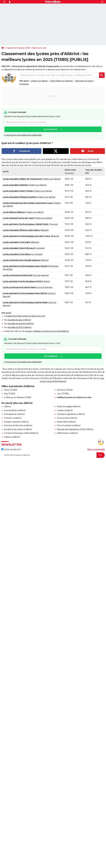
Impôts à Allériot (65, 410)
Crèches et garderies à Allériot (71, 414)
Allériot (7, 407)
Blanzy (45, 260)
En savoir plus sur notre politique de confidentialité (23, 135)
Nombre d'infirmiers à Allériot (18, 425)
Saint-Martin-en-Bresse (61, 81)
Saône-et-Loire (39, 48)
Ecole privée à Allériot (67, 418)
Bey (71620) (10, 394)
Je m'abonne (51, 129)
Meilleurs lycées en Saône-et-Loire (74, 397)
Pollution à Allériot (13, 418)
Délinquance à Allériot (14, 414)
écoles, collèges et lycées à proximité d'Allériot (47, 331)
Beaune (45, 230)
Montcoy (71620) (65, 390)
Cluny (47, 281)
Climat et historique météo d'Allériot (21, 433)
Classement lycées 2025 (18, 48)
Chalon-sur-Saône (39, 81)
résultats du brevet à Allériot (20, 324)
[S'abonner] (53, 455)
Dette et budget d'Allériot (69, 407)
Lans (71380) (63, 394)
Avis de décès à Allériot (15, 410)
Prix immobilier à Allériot (69, 425)
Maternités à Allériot (66, 422)
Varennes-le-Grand (84, 81)
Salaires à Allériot (12, 437)
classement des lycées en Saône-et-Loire (26, 316)
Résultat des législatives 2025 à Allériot (75, 429)
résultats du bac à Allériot (19, 320)
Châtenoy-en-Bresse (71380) (18, 397)
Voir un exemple (96, 449)
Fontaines (24, 84)
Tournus (53, 224)
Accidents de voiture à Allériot (18, 429)
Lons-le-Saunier (41, 275)
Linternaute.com (11, 449)
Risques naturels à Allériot (16, 422)
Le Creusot (37, 254)
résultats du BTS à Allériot (19, 327)
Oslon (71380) (11, 390)
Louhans (40, 248)
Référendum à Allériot (67, 433)
